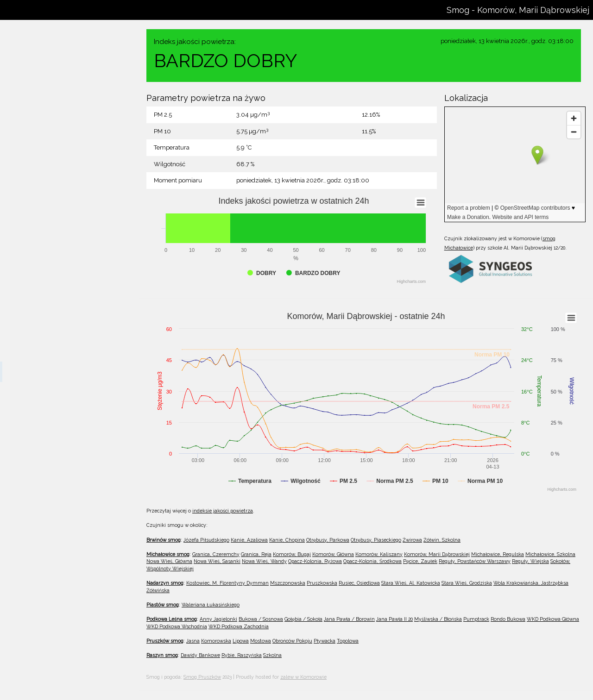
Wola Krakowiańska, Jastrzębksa (531, 583)
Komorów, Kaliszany (49, 351)
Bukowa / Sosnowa (261, 619)
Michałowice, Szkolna (51, 412)
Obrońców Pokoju (292, 641)
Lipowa (241, 641)
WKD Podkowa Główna (553, 619)
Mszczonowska (42, 647)
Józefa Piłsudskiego (48, 116)
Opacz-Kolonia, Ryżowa (54, 494)
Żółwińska (158, 590)
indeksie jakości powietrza (223, 511)
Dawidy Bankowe (200, 655)
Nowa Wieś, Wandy (48, 474)
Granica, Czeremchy (49, 270)
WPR (57, 43)
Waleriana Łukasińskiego (211, 605)
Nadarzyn (24, 611)
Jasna (193, 641)
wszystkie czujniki (46, 67)
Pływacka (325, 641)
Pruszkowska (39, 668)
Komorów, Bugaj (44, 311)
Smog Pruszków (202, 677)
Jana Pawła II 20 (394, 619)
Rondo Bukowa (508, 619)
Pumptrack (476, 619)
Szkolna (272, 655)
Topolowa (348, 641)
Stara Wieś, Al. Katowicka (411, 583)
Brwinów (23, 101)
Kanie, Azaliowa (43, 137)
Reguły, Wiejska (43, 575)
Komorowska (216, 641)
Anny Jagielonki (218, 619)
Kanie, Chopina (41, 157)
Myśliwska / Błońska (438, 619)
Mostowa (261, 641)
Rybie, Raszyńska (242, 655)
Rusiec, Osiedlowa (46, 688)
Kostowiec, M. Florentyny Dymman (69, 627)
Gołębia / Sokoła (303, 619)
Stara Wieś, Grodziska (467, 583)
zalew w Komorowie (303, 677)
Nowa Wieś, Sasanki (49, 453)
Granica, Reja (39, 290)
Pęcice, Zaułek (41, 535)
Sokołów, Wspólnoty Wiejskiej (62, 596)
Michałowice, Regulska (53, 392)
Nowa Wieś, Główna (49, 433)
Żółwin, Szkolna (43, 238)
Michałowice (28, 254)
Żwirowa (33, 218)
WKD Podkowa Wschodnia (177, 626)
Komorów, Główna (46, 331)
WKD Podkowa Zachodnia (239, 626)
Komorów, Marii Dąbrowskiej (60, 372)
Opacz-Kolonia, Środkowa (57, 514)
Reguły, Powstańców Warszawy (65, 555)
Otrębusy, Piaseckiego (51, 198)
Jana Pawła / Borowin (349, 619)
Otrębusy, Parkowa (47, 177)
